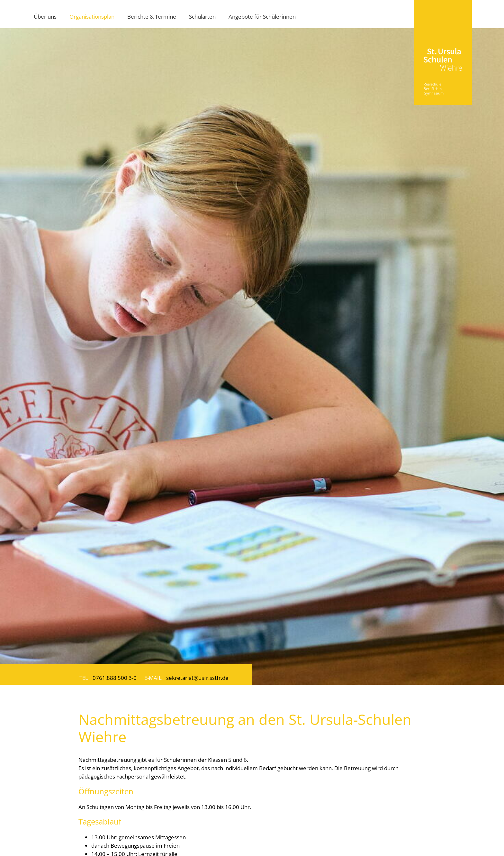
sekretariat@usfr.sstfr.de (197, 678)
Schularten (202, 16)
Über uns (45, 16)
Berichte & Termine (152, 16)
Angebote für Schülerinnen (262, 16)
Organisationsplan (92, 16)
